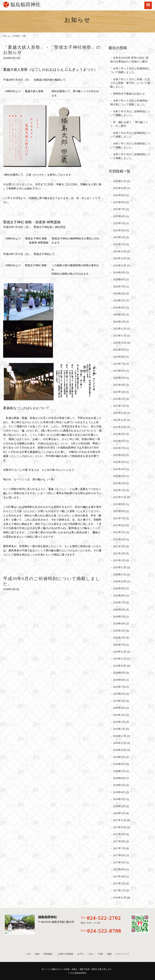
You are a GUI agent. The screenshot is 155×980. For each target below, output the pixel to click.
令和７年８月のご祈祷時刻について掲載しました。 (130, 135)
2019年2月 (119, 722)
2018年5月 (119, 785)
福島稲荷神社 (80, 973)
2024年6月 (119, 294)
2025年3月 (119, 237)
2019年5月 (119, 701)
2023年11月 (120, 336)
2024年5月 (119, 300)
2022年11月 (120, 420)
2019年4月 (119, 708)
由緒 (37, 954)
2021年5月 (119, 532)
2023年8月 (119, 357)
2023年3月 (119, 392)
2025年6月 (119, 216)
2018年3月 (119, 799)
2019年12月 (120, 652)
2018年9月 (119, 757)
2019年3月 (119, 715)
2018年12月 (120, 736)
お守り (81, 954)
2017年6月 (119, 855)
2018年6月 (119, 778)
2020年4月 (119, 624)
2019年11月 (120, 659)
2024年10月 (120, 266)
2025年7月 (119, 209)
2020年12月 (120, 567)
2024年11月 (120, 258)
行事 (101, 954)
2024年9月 (119, 272)
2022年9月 (119, 434)
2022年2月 (119, 483)
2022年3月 (119, 476)
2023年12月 (120, 329)
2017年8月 (119, 841)
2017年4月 (119, 869)
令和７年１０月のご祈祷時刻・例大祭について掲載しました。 (130, 102)
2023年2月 (119, 399)
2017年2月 (119, 883)
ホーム (7, 36)
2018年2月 (119, 806)
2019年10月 (120, 666)
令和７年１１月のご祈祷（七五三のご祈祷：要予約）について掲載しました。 (130, 83)
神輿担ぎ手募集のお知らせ (129, 94)
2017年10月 (120, 827)
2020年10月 (120, 581)
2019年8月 (119, 680)
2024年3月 (119, 315)
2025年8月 (119, 202)
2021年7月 (119, 518)
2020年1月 (119, 645)
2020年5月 (119, 617)
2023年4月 (119, 385)
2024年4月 (119, 308)
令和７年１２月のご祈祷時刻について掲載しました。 (130, 70)
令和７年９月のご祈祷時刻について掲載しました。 (130, 113)
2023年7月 (119, 364)
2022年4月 (119, 469)
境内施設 (48, 954)
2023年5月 (119, 378)
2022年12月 (120, 413)
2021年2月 (119, 553)
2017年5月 (119, 862)
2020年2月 (119, 638)
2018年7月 (119, 771)
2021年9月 (119, 504)
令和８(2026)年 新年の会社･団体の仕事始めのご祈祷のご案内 (129, 60)
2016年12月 (120, 898)
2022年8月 (119, 441)
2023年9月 (119, 350)
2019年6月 (119, 694)
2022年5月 (119, 462)
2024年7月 (119, 287)
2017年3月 (119, 877)
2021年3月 (119, 546)
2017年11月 (120, 820)
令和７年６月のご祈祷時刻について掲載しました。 (130, 156)
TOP (29, 954)
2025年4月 (119, 230)
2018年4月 (119, 792)
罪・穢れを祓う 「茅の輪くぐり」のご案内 (129, 124)
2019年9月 (119, 673)
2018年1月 (119, 813)
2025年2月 (119, 244)
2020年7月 (119, 602)
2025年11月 (120, 181)
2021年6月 (119, 525)
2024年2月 (119, 322)
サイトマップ (122, 954)
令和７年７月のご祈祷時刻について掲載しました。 (130, 145)
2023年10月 (120, 343)
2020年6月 (119, 610)
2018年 (16, 36)
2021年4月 (119, 539)
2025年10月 (120, 188)
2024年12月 (120, 251)
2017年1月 (119, 890)
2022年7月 (119, 448)
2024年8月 (119, 279)
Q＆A (91, 954)
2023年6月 (119, 371)
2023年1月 (119, 406)
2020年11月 (120, 574)
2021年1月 (119, 560)
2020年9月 (119, 588)
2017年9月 (119, 834)
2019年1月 (119, 729)
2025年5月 (119, 223)
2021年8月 (119, 511)
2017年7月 (119, 848)
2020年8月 (119, 596)
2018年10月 (120, 750)
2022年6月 (119, 455)
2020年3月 (119, 631)
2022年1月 (119, 490)
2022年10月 (120, 427)
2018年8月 (119, 764)
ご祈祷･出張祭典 (65, 954)
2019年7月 (119, 687)
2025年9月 (119, 195)
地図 (109, 954)
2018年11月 (120, 743)
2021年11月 (120, 497)
